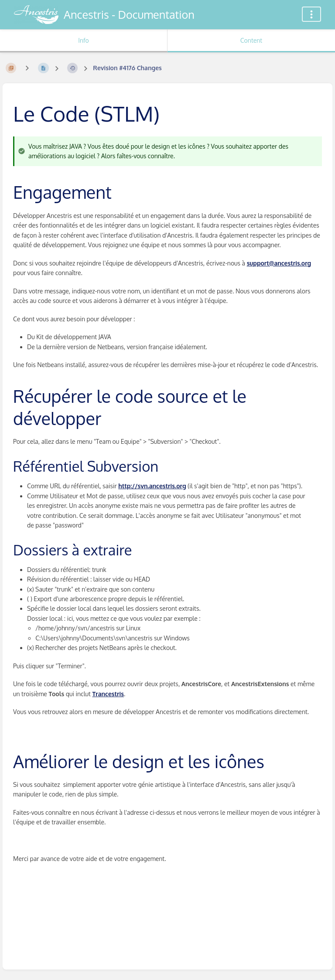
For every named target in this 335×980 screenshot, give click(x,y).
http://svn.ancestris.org (152, 486)
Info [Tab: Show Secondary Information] (84, 40)
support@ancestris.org (279, 263)
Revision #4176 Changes (127, 68)
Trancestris (108, 694)
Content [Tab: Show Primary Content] (251, 40)
